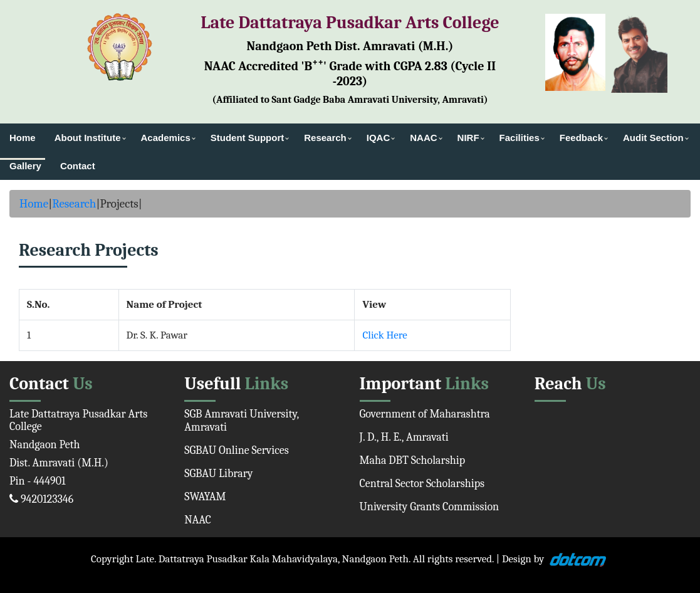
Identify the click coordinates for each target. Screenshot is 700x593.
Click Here (384, 335)
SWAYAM (205, 497)
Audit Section (653, 138)
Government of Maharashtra (425, 414)
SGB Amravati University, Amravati (241, 421)
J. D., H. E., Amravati (404, 437)
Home (23, 138)
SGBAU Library (218, 474)
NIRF (468, 138)
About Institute (88, 138)
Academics (166, 138)
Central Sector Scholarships (422, 484)
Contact (78, 166)
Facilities (520, 138)
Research (325, 138)
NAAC (423, 138)
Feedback (581, 138)
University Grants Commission (430, 507)
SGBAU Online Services (237, 450)
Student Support (247, 138)
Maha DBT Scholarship (413, 460)
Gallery (25, 166)
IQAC (379, 138)
